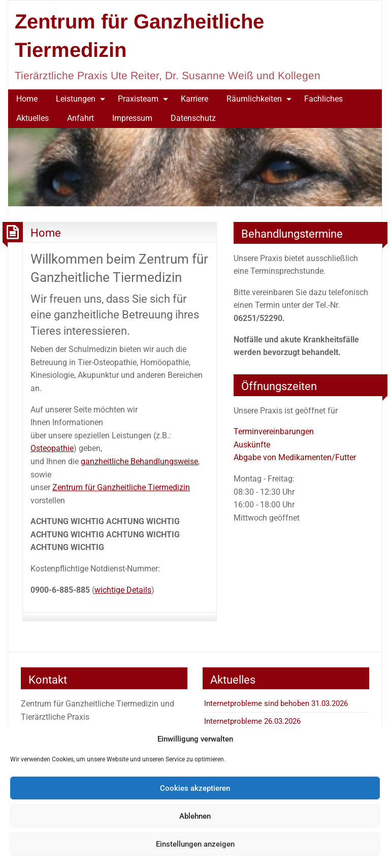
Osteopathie (52, 448)
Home (27, 99)
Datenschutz (193, 118)
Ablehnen (195, 816)
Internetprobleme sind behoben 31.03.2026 (276, 703)
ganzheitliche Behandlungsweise (139, 461)
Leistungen (76, 99)
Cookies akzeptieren (195, 788)
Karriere (194, 99)
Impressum (132, 118)
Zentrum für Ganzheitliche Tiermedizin (121, 487)
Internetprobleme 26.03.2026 (252, 721)
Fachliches (323, 99)
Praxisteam (138, 99)
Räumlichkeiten (254, 99)
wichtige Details (123, 590)
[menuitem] (27, 99)
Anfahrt (80, 118)
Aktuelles (32, 118)
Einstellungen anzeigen (195, 844)
